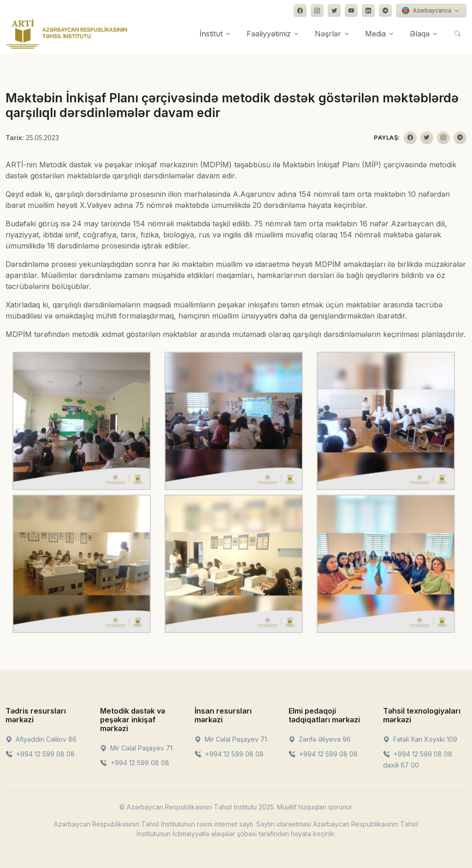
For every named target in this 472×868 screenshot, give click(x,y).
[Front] (67, 34)
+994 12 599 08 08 (40, 754)
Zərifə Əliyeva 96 (320, 739)
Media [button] (375, 34)
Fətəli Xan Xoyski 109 (420, 739)
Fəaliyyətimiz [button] (269, 34)
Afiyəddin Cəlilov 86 (41, 739)
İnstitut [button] (211, 34)
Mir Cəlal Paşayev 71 (136, 748)
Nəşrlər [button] (328, 34)
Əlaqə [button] (420, 34)
